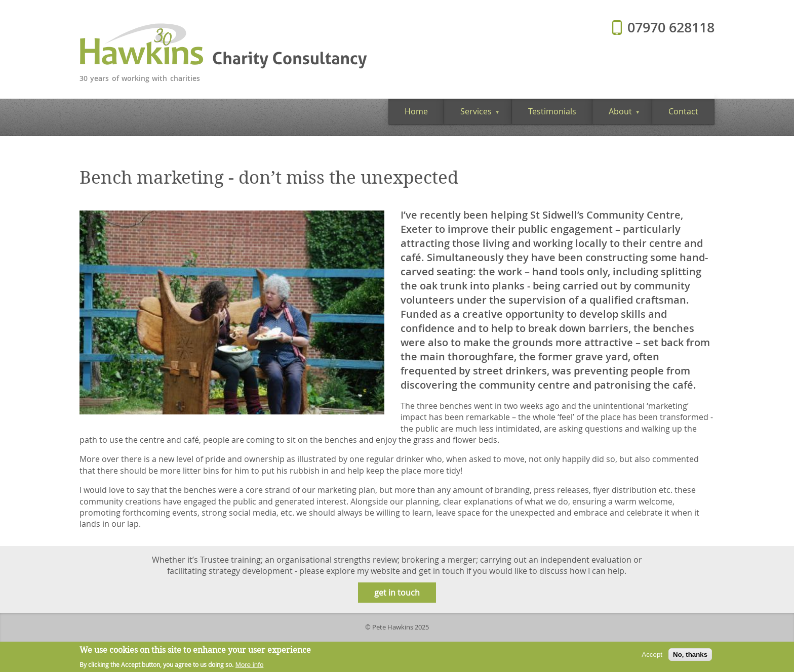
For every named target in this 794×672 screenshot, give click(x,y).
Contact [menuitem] (683, 111)
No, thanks (690, 657)
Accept (652, 657)
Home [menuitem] (416, 111)
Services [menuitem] (472, 115)
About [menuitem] (616, 115)
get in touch (397, 593)
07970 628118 (671, 27)
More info (250, 667)
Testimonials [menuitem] (552, 111)
